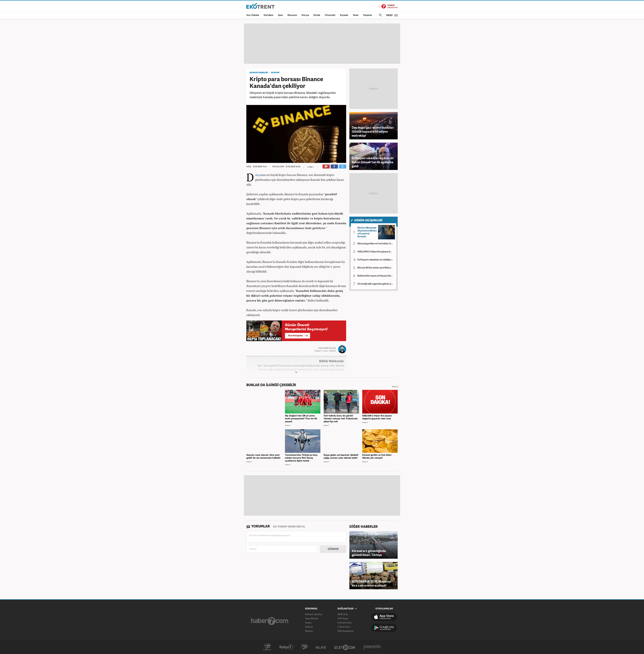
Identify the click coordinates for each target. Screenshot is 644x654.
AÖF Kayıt (343, 618)
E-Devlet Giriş (345, 623)
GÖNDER (333, 549)
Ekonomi (292, 15)
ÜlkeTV (321, 647)
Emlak (317, 15)
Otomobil (330, 15)
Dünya (305, 15)
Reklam (309, 627)
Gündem (268, 15)
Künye (308, 623)
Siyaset (344, 15)
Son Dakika (253, 15)
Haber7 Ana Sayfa (388, 6)
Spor (280, 15)
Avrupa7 (304, 647)
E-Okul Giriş (344, 627)
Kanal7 (267, 647)
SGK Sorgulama (346, 631)
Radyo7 (286, 647)
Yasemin (372, 647)
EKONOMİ (275, 73)
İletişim (309, 631)
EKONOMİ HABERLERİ (259, 73)
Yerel (356, 15)
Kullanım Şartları (314, 614)
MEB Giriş (343, 614)
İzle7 (345, 647)
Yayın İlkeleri (312, 618)
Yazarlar (367, 15)
